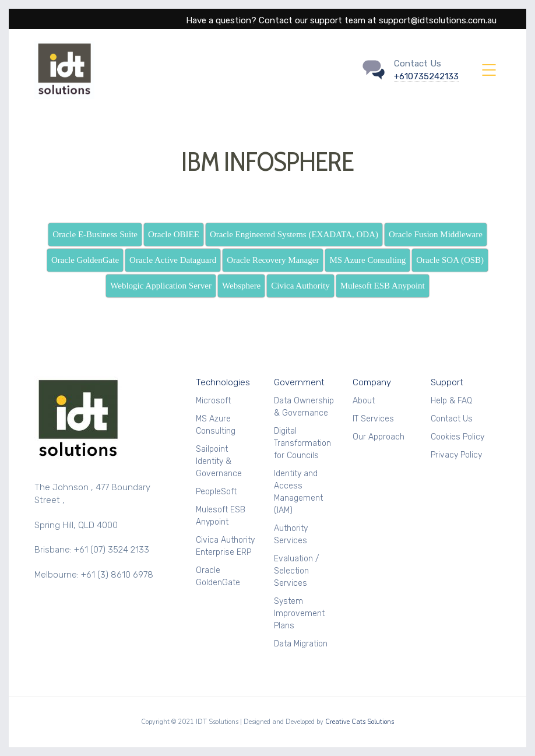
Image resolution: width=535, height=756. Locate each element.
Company (372, 382)
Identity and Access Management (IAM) (298, 492)
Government (299, 382)
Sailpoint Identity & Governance (219, 461)
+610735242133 (426, 76)
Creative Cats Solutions (360, 722)
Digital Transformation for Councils (302, 443)
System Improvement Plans (299, 613)
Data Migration (301, 644)
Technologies (223, 382)
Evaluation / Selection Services (296, 571)
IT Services (373, 419)
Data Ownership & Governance (304, 407)
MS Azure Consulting (216, 425)
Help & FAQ (451, 401)
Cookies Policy (457, 437)
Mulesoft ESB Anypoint (221, 516)
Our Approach (379, 437)
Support (447, 382)
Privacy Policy (456, 455)
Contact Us (452, 419)
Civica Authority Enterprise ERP (225, 546)
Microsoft (213, 401)
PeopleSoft (216, 492)
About (364, 401)
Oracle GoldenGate (218, 576)
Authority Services (291, 535)
